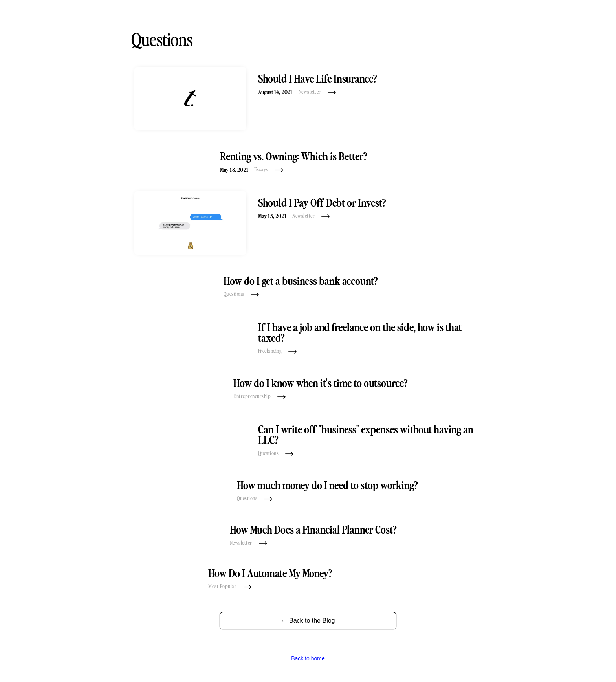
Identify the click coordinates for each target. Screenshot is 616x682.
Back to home (308, 658)
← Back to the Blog (308, 621)
